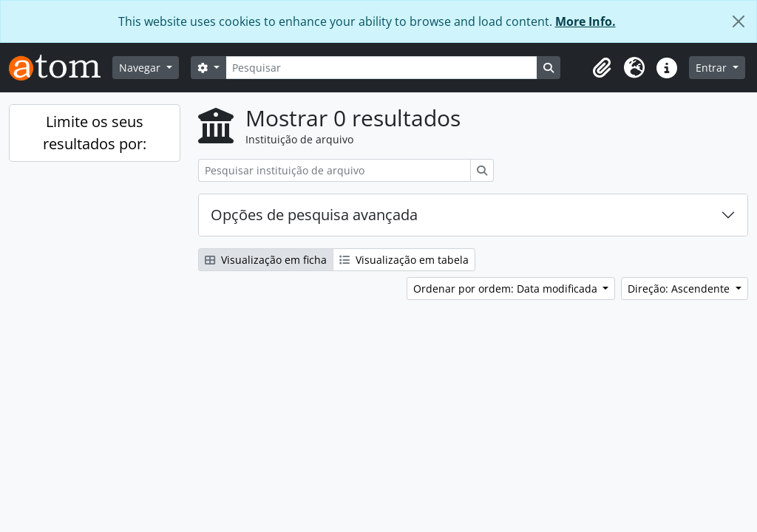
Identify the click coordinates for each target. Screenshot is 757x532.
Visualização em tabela (404, 260)
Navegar (141, 68)
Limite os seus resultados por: (95, 133)
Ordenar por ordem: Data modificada (507, 289)
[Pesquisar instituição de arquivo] (335, 170)
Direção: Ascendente (680, 289)
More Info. (585, 21)
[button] (602, 68)
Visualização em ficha (266, 260)
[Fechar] (739, 21)
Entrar (713, 68)
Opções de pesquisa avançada (314, 215)
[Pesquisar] (381, 68)
